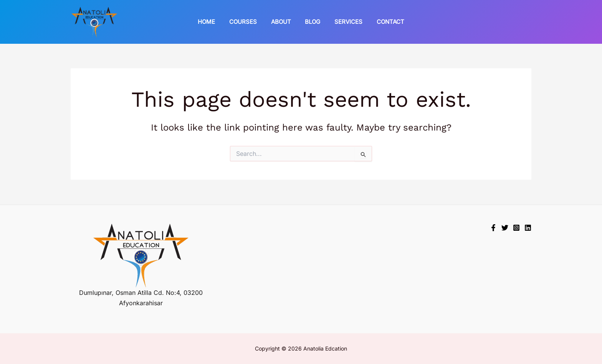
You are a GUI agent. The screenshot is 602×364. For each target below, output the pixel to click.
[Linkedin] (528, 228)
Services (345, 22)
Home (213, 22)
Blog (311, 22)
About (282, 22)
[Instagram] (516, 228)
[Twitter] (505, 228)
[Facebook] (493, 228)
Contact (384, 22)
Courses (247, 22)
